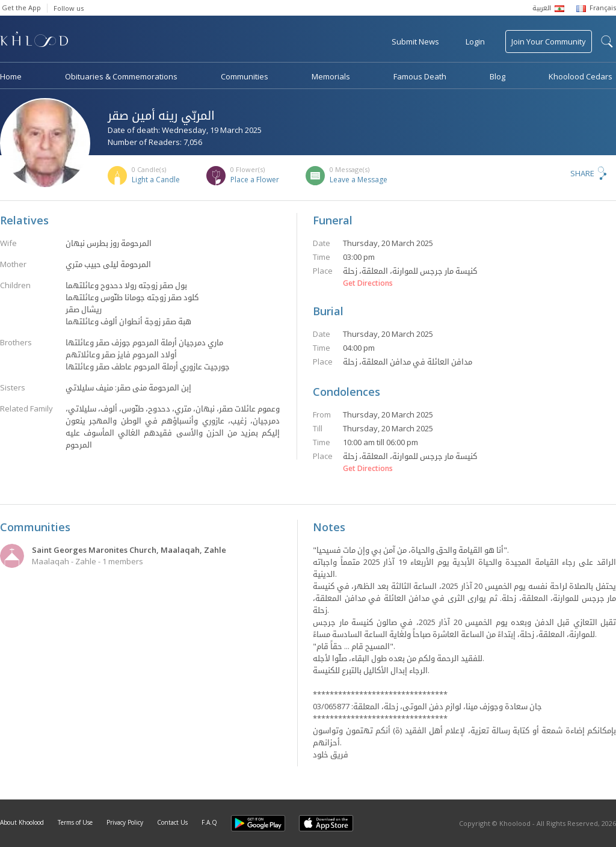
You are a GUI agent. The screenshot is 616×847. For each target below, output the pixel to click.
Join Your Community (549, 42)
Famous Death (420, 76)
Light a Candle (156, 180)
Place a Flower (255, 180)
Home (11, 76)
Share (582, 173)
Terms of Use (75, 822)
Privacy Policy (125, 822)
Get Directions (368, 283)
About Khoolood (22, 822)
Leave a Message (359, 180)
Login (475, 42)
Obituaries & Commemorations (121, 76)
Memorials (331, 76)
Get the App (21, 8)
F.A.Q (209, 822)
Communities (245, 76)
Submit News (415, 42)
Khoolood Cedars (581, 76)
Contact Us (172, 822)
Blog (497, 76)
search (607, 42)
